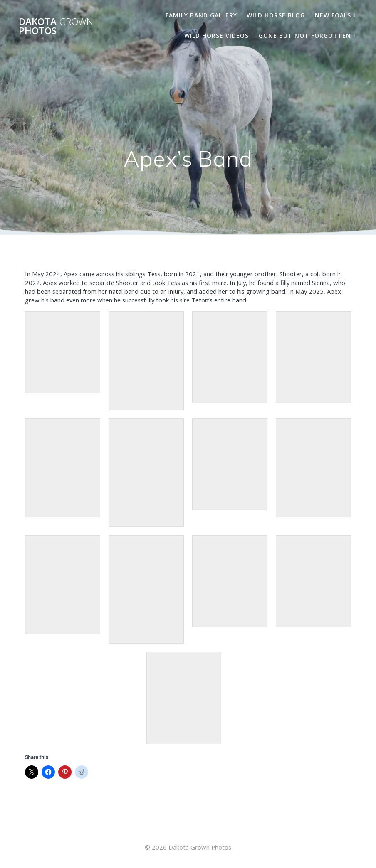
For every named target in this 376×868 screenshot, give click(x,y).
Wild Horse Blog (276, 15)
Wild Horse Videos (216, 36)
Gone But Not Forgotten (305, 36)
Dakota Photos (56, 26)
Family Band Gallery (201, 15)
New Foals (333, 15)
